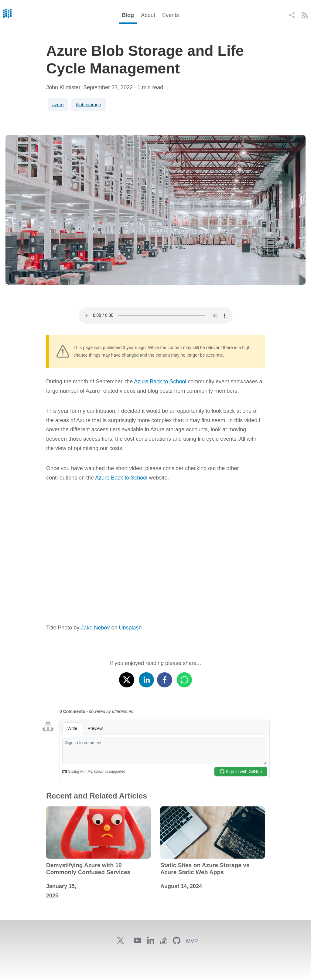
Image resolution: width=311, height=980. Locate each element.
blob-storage (89, 105)
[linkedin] (146, 678)
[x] (127, 678)
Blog (128, 15)
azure (58, 105)
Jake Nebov (95, 628)
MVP (192, 941)
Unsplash (130, 628)
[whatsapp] (184, 678)
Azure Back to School (160, 381)
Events (171, 15)
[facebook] (165, 678)
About (148, 15)
